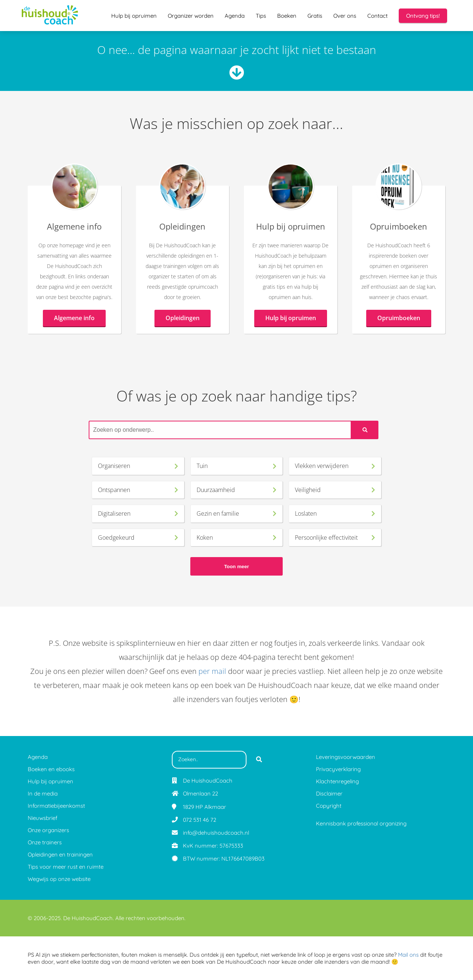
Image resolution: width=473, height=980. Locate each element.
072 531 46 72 (200, 820)
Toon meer (236, 567)
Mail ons (408, 955)
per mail (212, 671)
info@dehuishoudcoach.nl (216, 833)
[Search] (365, 430)
